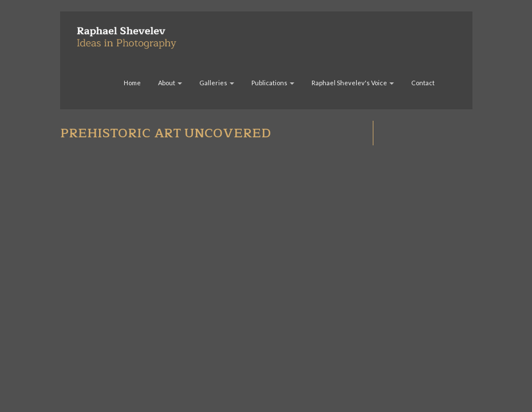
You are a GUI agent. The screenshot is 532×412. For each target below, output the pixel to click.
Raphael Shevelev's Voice (353, 83)
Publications (273, 83)
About (170, 83)
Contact (423, 83)
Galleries (217, 83)
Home (132, 83)
